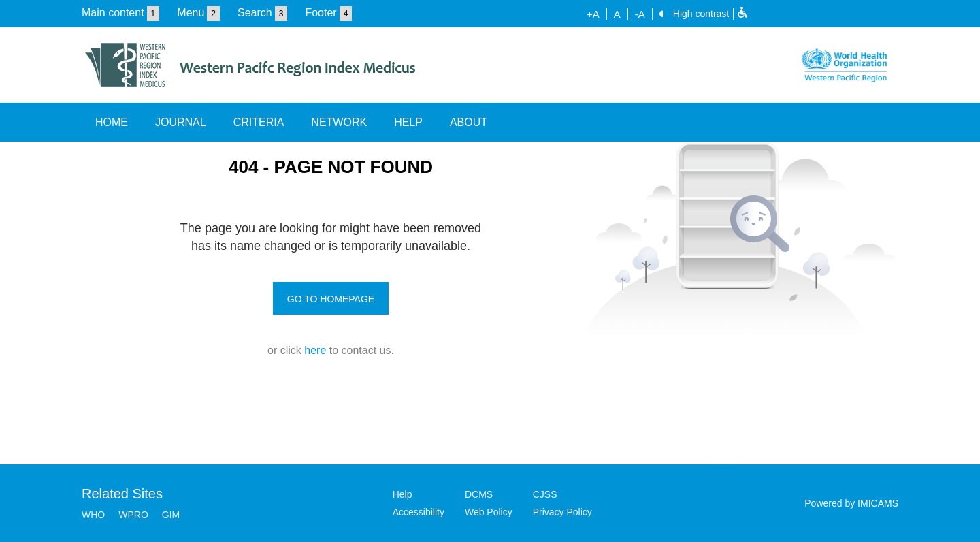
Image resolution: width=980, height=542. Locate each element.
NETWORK (339, 122)
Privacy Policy (562, 512)
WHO (93, 515)
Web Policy (489, 512)
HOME (112, 122)
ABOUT (469, 122)
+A (593, 14)
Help (403, 494)
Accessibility (419, 512)
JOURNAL (181, 122)
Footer (321, 13)
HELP (408, 122)
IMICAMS (878, 503)
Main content (113, 13)
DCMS (479, 494)
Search (255, 13)
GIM (171, 515)
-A (640, 14)
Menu (191, 13)
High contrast (701, 14)
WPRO (133, 515)
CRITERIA (259, 122)
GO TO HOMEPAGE (331, 299)
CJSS (545, 494)
